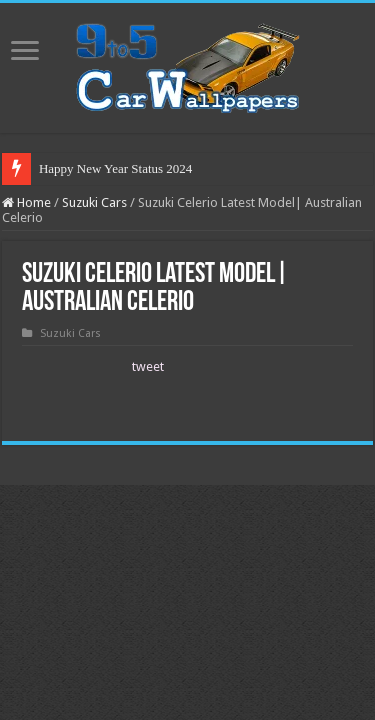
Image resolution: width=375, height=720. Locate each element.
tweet (148, 366)
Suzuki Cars (94, 202)
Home (26, 202)
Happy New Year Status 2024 (115, 168)
